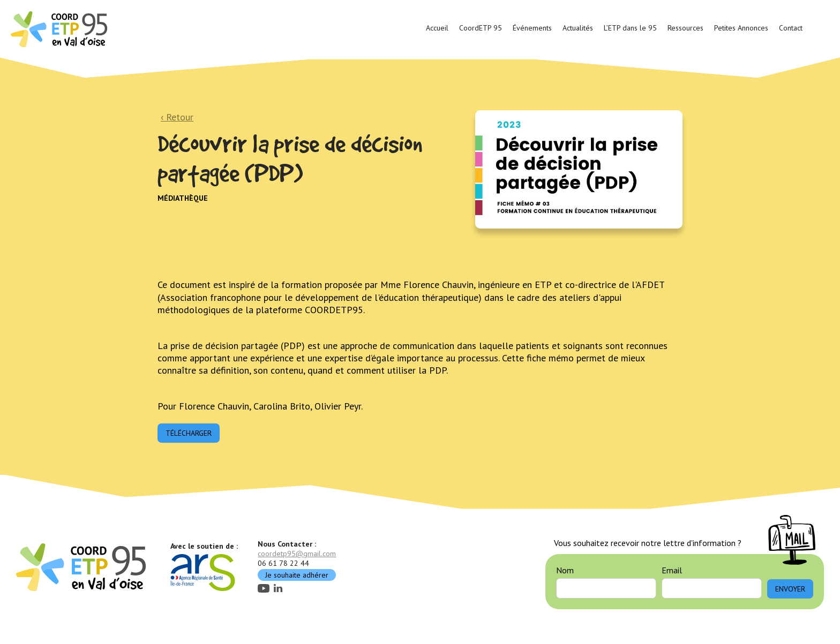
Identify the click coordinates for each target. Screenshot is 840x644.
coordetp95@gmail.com (297, 554)
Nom (565, 570)
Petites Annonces (741, 28)
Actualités (578, 28)
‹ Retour (177, 117)
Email (672, 570)
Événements (532, 28)
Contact (791, 28)
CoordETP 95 (481, 28)
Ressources (685, 28)
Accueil (437, 28)
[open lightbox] (579, 169)
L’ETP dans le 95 (630, 28)
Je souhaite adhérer (297, 575)
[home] (61, 28)
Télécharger (189, 433)
